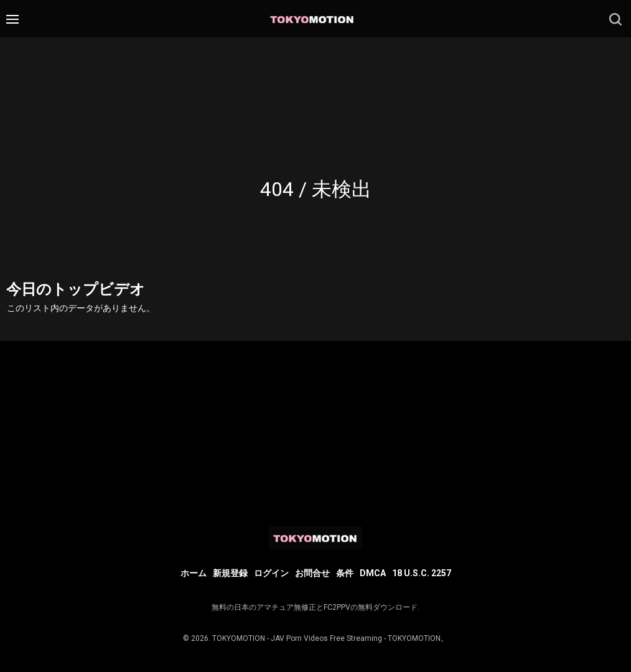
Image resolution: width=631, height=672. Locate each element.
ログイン (271, 573)
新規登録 (230, 573)
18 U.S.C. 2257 (422, 573)
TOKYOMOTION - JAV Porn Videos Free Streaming (297, 638)
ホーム (194, 573)
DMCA (373, 573)
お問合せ (312, 573)
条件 (345, 573)
